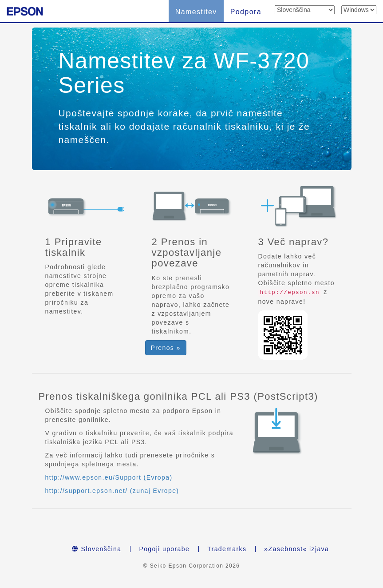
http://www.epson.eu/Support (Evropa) (109, 477)
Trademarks (227, 549)
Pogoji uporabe (164, 549)
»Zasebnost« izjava (296, 549)
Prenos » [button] (166, 348)
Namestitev (196, 12)
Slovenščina (97, 549)
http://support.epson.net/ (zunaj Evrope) (112, 491)
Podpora (246, 12)
